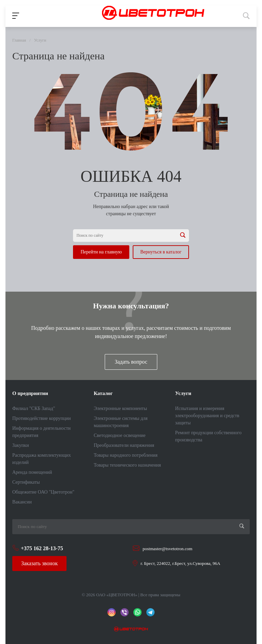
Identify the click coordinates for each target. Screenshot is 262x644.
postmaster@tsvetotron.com (168, 549)
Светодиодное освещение (120, 435)
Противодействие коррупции (42, 418)
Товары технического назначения (127, 465)
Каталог (103, 393)
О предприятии (30, 393)
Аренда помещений (32, 472)
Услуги (183, 393)
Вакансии (22, 502)
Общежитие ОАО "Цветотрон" (43, 492)
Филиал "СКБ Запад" (34, 408)
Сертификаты (26, 482)
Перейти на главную (101, 252)
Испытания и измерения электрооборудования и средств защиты (207, 416)
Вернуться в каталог (161, 252)
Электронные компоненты (120, 408)
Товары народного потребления (126, 455)
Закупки (21, 445)
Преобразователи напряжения (124, 445)
